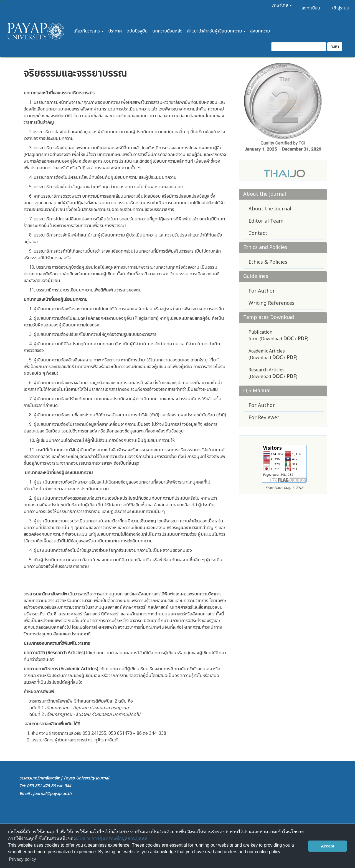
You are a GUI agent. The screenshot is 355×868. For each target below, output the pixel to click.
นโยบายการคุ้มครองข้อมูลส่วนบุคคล (112, 838)
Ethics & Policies (268, 262)
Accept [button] (328, 846)
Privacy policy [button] (22, 859)
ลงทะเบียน (311, 8)
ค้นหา (335, 46)
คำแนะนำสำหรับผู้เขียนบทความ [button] (216, 31)
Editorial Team (266, 221)
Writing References (272, 303)
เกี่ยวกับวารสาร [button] (89, 31)
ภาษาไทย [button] (282, 5)
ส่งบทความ (260, 31)
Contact (258, 233)
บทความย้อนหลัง (167, 31)
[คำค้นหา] (299, 47)
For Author (262, 291)
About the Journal (270, 209)
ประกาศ (115, 31)
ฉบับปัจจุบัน (137, 31)
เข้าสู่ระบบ (341, 8)
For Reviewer (264, 418)
